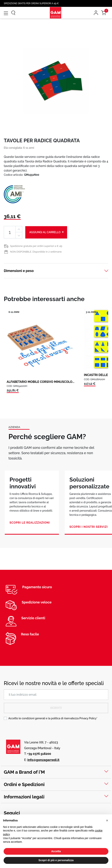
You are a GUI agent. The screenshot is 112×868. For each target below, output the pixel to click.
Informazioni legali (24, 797)
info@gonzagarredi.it (43, 760)
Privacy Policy (88, 718)
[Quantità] (10, 232)
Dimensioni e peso (19, 271)
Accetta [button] (56, 851)
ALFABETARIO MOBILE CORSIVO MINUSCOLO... (41, 382)
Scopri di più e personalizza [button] (56, 860)
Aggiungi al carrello (47, 232)
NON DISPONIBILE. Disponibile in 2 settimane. (36, 252)
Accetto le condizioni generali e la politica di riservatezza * (53, 718)
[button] (107, 820)
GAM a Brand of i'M (24, 772)
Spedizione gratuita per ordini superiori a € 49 (36, 246)
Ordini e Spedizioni (24, 784)
